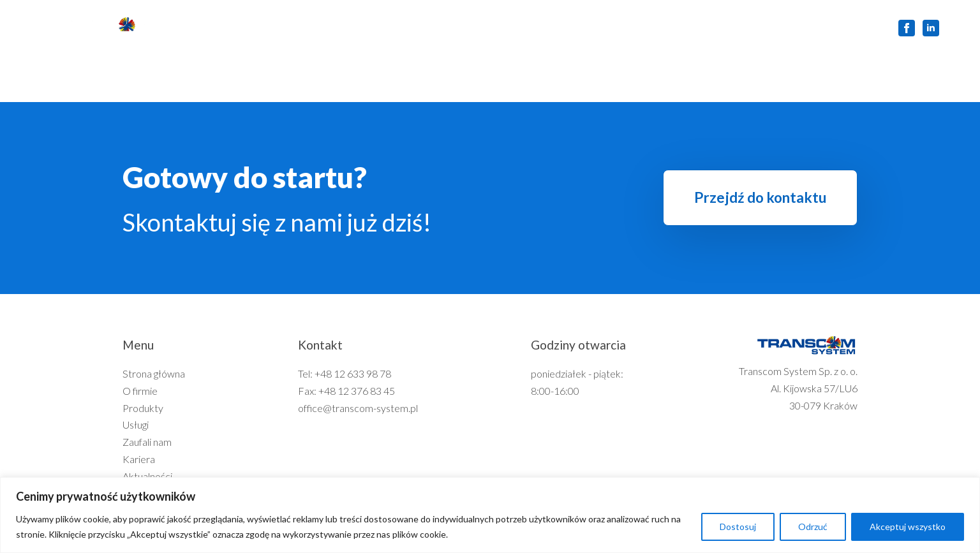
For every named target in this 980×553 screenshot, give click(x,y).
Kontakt (724, 28)
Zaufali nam (517, 28)
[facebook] (907, 28)
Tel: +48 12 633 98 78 (345, 373)
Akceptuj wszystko (908, 527)
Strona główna (235, 28)
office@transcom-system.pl (358, 408)
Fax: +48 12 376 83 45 (346, 391)
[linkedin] (931, 28)
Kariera (586, 28)
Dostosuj (738, 527)
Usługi (439, 28)
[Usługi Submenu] (465, 28)
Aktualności (654, 28)
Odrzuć (813, 527)
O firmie (313, 28)
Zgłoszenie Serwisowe (816, 28)
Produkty (378, 28)
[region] (490, 515)
